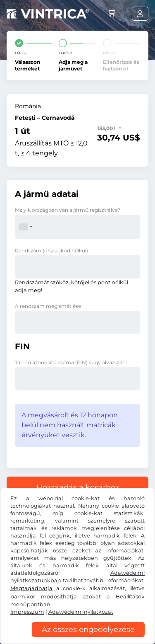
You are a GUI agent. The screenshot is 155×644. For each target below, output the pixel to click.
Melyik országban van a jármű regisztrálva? (68, 210)
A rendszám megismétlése (48, 306)
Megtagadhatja (31, 588)
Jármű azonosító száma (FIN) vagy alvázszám (71, 362)
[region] (77, 638)
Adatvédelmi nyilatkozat (81, 612)
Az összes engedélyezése (88, 629)
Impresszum (27, 612)
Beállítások (130, 597)
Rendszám (51, 251)
